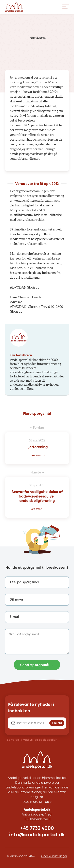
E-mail (15, 617)
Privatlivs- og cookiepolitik (38, 740)
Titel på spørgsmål (24, 582)
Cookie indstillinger (54, 856)
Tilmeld (57, 723)
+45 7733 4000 (37, 828)
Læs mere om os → (37, 802)
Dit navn (16, 600)
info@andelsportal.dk (37, 835)
